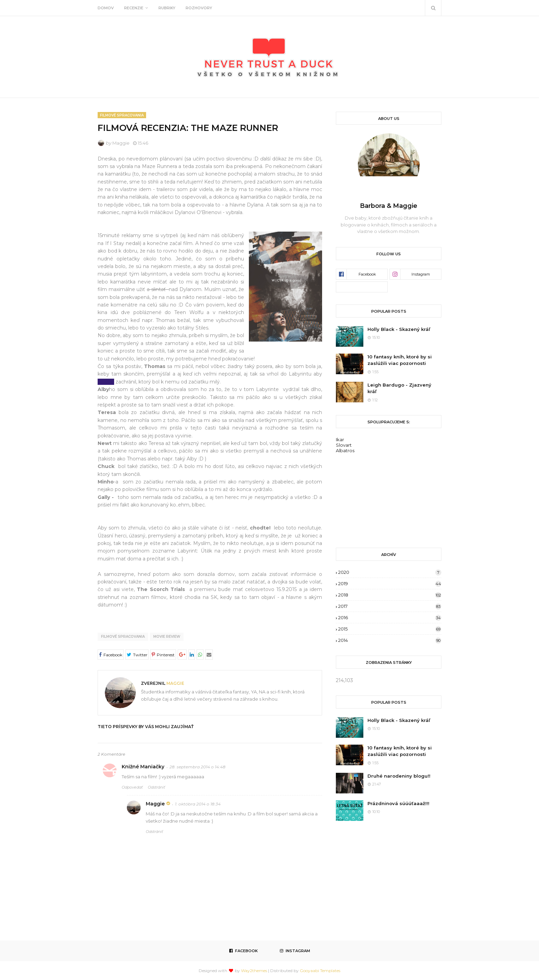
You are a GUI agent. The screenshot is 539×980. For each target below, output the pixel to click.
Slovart (344, 445)
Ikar (340, 439)
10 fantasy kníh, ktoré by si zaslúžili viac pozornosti (400, 360)
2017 (390, 606)
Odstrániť (156, 787)
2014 (390, 640)
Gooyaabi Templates (320, 971)
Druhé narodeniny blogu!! (399, 776)
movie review (167, 637)
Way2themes (254, 971)
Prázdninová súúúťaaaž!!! (398, 803)
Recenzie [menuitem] (134, 8)
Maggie (121, 143)
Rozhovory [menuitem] (199, 8)
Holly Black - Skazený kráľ (399, 329)
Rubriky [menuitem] (167, 8)
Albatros (345, 450)
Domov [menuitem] (106, 8)
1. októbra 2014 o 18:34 (198, 804)
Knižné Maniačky (143, 767)
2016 (390, 617)
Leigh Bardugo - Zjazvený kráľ (399, 388)
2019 (390, 583)
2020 (390, 572)
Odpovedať (132, 787)
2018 (390, 595)
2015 (390, 629)
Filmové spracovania (123, 637)
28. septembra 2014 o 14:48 (197, 767)
